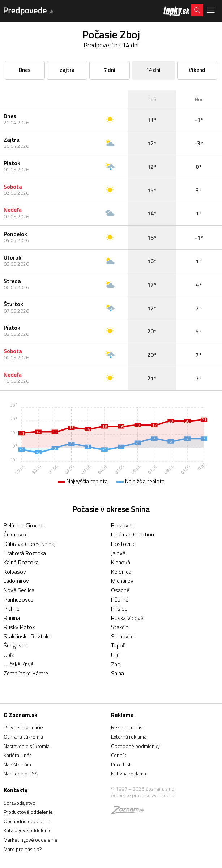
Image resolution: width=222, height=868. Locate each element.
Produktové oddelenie (28, 812)
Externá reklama (129, 737)
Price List (121, 764)
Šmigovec (15, 645)
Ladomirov (16, 581)
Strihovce (122, 636)
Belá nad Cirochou (25, 525)
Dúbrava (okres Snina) (30, 544)
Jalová (118, 553)
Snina (118, 673)
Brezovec (122, 525)
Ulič (115, 655)
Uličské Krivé (19, 664)
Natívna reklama (129, 773)
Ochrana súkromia (23, 737)
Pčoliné (120, 599)
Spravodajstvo (20, 803)
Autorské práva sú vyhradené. (144, 795)
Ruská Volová (127, 618)
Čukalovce (16, 534)
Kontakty (16, 790)
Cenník (119, 755)
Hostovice (123, 544)
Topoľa (119, 645)
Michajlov (122, 581)
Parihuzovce (18, 599)
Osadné (120, 590)
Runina (12, 618)
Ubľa (9, 655)
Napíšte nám (17, 764)
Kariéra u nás (18, 755)
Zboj (116, 664)
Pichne (12, 608)
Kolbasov (15, 572)
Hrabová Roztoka (25, 553)
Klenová (121, 562)
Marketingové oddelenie (31, 840)
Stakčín (120, 627)
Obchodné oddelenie (27, 821)
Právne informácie (23, 727)
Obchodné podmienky (135, 746)
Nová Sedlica (19, 590)
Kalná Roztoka (21, 562)
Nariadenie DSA (21, 773)
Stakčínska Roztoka (27, 636)
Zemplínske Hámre (26, 673)
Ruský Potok (19, 627)
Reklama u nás (127, 727)
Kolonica (121, 572)
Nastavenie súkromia (27, 746)
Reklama (122, 715)
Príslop (119, 608)
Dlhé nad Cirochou (133, 534)
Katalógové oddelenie (28, 830)
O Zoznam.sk (20, 715)
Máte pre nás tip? (23, 849)
